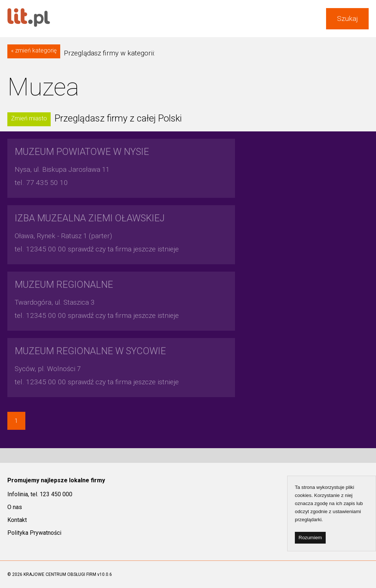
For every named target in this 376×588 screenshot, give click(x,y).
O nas (15, 507)
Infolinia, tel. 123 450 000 (40, 494)
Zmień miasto (29, 118)
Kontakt (17, 520)
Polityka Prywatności (34, 533)
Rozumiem (310, 538)
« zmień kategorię (34, 50)
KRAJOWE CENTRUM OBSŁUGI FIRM (60, 574)
